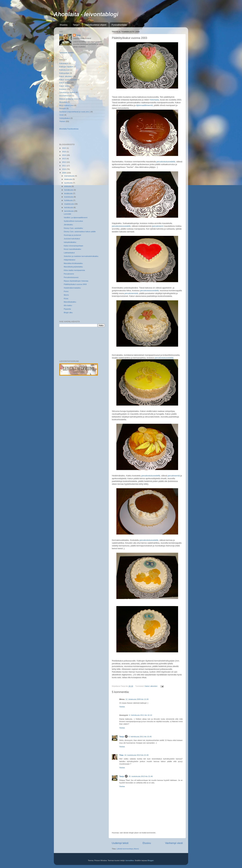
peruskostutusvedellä (166, 162)
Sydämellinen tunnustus (73, 221)
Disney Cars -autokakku (73, 228)
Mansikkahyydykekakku (73, 267)
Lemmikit (67, 214)
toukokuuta (69, 197)
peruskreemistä (131, 293)
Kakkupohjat (64, 73)
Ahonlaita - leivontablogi (86, 14)
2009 (64, 173)
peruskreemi (158, 226)
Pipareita (67, 309)
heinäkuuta (69, 190)
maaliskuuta (69, 204)
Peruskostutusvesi (71, 277)
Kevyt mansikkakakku (72, 249)
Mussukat (63, 102)
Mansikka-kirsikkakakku (73, 263)
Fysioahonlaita (119, 25)
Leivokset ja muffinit (67, 92)
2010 (64, 169)
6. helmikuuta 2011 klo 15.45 (140, 736)
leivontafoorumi (65, 96)
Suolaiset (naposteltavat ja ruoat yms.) (75, 112)
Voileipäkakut (65, 118)
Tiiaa (121, 755)
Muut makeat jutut (66, 105)
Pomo (66, 291)
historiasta (154, 100)
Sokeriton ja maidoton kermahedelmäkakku (81, 256)
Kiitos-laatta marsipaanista (74, 270)
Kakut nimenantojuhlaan (73, 246)
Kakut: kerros (65, 83)
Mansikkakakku (70, 302)
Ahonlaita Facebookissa (69, 129)
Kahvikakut (64, 63)
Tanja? (76, 25)
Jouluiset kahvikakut (72, 239)
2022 (64, 148)
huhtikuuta (69, 200)
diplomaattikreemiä (144, 105)
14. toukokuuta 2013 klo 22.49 (136, 755)
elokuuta (68, 186)
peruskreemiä (174, 476)
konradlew (130, 860)
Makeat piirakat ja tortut (69, 99)
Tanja (122, 736)
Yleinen (62, 121)
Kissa (66, 298)
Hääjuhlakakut (69, 260)
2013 (64, 158)
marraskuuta (69, 176)
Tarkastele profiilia (67, 53)
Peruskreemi (69, 274)
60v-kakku (68, 305)
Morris (66, 295)
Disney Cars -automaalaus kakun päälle (80, 231)
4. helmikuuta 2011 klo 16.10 (141, 715)
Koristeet (63, 89)
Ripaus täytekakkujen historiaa (76, 281)
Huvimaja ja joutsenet (72, 235)
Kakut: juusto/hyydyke (68, 80)
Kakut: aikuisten (151, 686)
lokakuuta (68, 179)
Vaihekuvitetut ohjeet (96, 25)
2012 (64, 162)
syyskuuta (68, 183)
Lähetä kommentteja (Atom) (128, 849)
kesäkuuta (69, 193)
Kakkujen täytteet (66, 67)
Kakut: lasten (65, 86)
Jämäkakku (68, 225)
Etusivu (64, 25)
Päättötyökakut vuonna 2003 (75, 284)
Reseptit (63, 108)
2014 (64, 155)
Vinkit (61, 115)
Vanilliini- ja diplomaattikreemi (76, 217)
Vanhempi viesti (174, 843)
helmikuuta (69, 207)
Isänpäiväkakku (70, 242)
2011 (64, 166)
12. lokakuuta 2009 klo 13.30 (137, 699)
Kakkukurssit (64, 70)
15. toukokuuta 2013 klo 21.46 (141, 776)
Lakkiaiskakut (69, 253)
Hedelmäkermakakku (72, 288)
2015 (64, 152)
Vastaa (122, 707)
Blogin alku (68, 312)
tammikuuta (69, 211)
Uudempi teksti (120, 843)
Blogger (151, 860)
